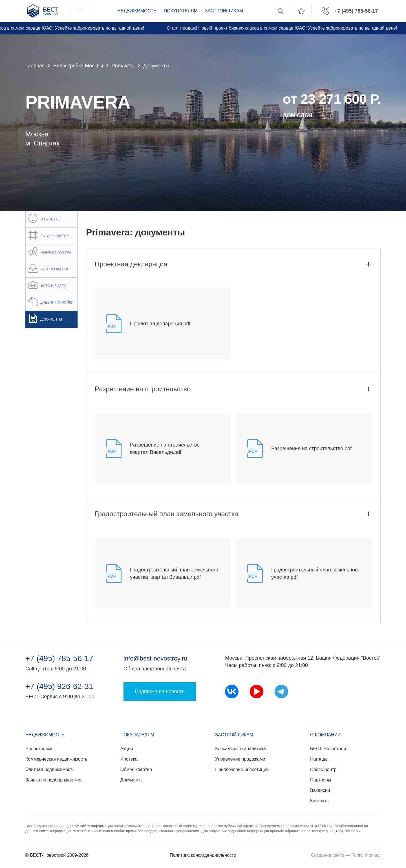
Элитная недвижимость (50, 769)
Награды (319, 759)
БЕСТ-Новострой (328, 749)
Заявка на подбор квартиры (54, 780)
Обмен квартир (136, 769)
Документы (132, 780)
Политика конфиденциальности (203, 855)
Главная (35, 66)
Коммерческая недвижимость (56, 759)
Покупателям (181, 11)
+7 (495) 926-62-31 (59, 686)
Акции (127, 749)
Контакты (320, 801)
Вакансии (320, 790)
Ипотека (129, 759)
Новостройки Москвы (78, 66)
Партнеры (321, 780)
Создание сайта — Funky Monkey (346, 855)
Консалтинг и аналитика (240, 749)
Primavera (123, 66)
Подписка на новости (160, 692)
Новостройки (39, 749)
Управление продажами (240, 759)
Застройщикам (224, 11)
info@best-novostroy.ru (155, 658)
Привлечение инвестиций (242, 769)
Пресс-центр (323, 769)
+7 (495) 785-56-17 (59, 659)
